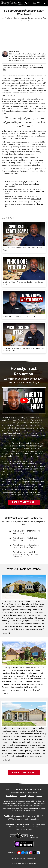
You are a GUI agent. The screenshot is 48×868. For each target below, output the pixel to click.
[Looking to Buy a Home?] (18, 793)
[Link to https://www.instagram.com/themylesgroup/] (31, 853)
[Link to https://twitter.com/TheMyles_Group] (34, 853)
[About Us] (31, 796)
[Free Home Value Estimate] (34, 789)
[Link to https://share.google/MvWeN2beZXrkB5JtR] (38, 853)
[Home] (13, 2)
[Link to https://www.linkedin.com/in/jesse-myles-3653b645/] (27, 853)
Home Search (36, 199)
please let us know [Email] (29, 810)
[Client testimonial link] (24, 587)
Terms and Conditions (29, 859)
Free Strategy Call (24, 502)
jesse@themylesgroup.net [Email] (24, 829)
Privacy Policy (16, 859)
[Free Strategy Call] (17, 789)
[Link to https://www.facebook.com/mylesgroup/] (23, 853)
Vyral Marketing (31, 863)
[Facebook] (23, 796)
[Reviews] (39, 796)
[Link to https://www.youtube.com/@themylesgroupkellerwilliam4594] (19, 853)
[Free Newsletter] (33, 793)
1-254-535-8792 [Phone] (33, 3)
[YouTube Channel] (12, 796)
